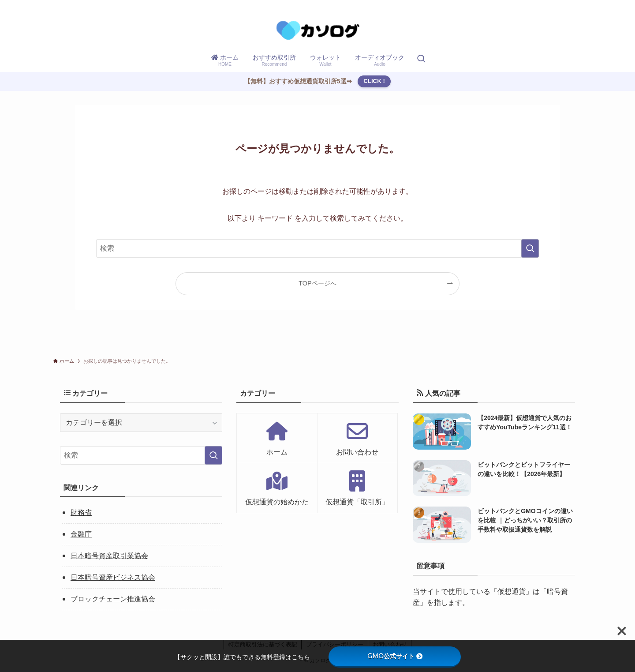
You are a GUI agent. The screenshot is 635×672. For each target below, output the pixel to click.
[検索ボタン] (421, 60)
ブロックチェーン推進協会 (113, 599)
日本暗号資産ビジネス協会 (113, 577)
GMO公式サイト (395, 656)
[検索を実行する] (530, 248)
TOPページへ (317, 283)
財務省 (81, 512)
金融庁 (81, 534)
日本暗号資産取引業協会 (109, 556)
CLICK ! (374, 81)
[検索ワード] (317, 248)
